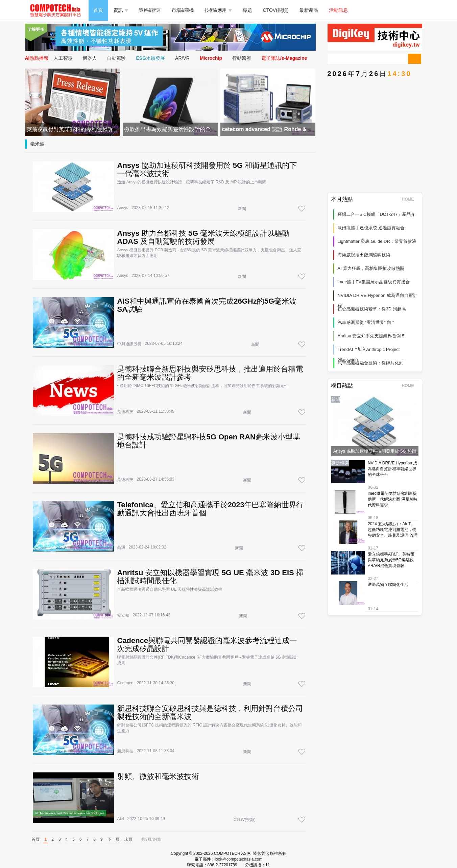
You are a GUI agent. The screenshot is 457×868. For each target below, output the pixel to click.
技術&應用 (218, 10)
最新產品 (309, 10)
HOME (410, 199)
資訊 (121, 10)
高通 (121, 547)
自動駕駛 (117, 58)
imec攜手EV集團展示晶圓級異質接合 (374, 282)
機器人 (90, 58)
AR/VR (182, 58)
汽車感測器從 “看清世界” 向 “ (366, 322)
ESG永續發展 (151, 58)
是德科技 (125, 412)
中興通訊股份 (129, 344)
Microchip (211, 58)
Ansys (123, 208)
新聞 (242, 209)
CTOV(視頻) (276, 10)
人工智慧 (63, 58)
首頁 (98, 10)
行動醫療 (242, 58)
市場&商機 (183, 10)
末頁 (128, 839)
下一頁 (114, 839)
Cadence (125, 683)
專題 (247, 10)
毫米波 (38, 144)
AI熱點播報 (37, 58)
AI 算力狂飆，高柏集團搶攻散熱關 (371, 268)
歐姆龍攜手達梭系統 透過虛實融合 (371, 228)
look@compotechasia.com (239, 859)
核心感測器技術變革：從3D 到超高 (372, 309)
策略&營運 (150, 10)
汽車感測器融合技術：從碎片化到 (371, 363)
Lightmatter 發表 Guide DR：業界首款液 (377, 241)
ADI (121, 819)
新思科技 (125, 751)
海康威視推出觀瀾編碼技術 (364, 255)
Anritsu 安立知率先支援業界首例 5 (371, 336)
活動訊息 (339, 10)
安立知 (123, 615)
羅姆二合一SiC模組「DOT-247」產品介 (377, 214)
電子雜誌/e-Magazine (284, 58)
